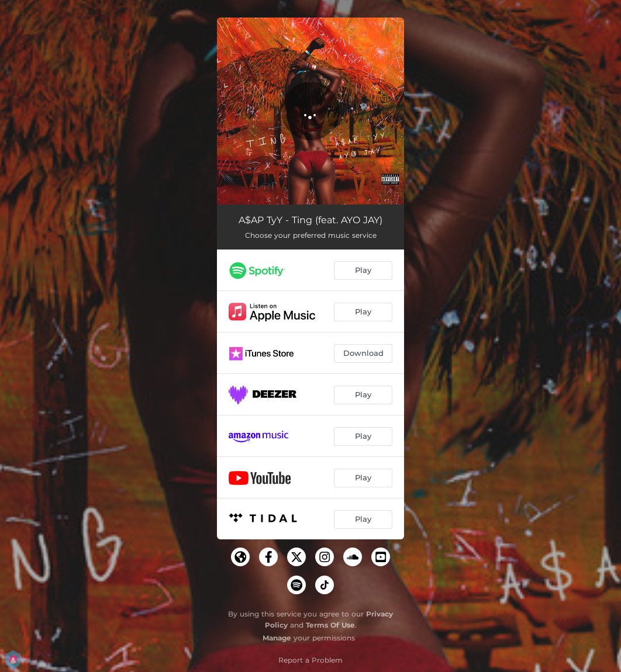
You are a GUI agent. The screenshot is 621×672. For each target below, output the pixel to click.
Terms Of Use (330, 625)
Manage (277, 638)
